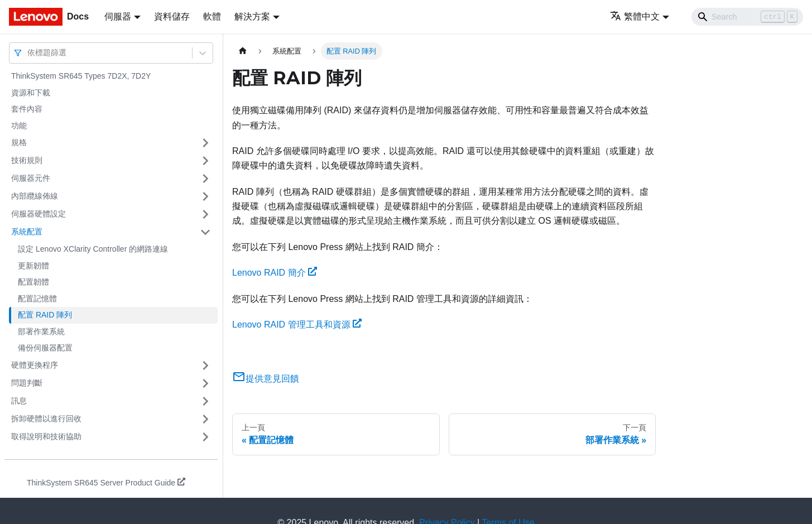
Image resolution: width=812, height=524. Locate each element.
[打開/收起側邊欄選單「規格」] (205, 143)
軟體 (212, 16)
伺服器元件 (31, 178)
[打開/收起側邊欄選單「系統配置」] (205, 232)
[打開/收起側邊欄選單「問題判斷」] (205, 383)
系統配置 (27, 232)
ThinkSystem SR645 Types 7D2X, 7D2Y (81, 76)
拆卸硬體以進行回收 (46, 419)
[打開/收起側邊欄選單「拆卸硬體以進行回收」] (205, 419)
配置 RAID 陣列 (45, 315)
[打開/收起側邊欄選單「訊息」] (205, 401)
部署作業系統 (41, 331)
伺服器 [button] (118, 16)
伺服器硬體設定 (39, 214)
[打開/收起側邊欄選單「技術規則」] (205, 161)
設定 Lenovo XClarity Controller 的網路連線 (93, 249)
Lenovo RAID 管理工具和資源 (297, 325)
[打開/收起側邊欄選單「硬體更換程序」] (205, 366)
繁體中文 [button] (635, 16)
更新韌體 (33, 266)
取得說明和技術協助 (46, 436)
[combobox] (28, 53)
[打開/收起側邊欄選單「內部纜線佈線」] (205, 196)
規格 (19, 142)
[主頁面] (243, 51)
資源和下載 (31, 93)
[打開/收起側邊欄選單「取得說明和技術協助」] (205, 437)
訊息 (19, 401)
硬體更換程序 (35, 365)
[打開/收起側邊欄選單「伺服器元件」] (205, 179)
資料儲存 (172, 16)
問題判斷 (27, 383)
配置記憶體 (37, 299)
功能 (19, 126)
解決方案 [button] (252, 16)
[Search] (747, 17)
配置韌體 (33, 282)
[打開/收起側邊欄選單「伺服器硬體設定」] (205, 214)
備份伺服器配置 (45, 348)
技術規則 (27, 160)
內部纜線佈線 (35, 196)
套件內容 (27, 109)
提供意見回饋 (266, 379)
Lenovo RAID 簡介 (275, 273)
